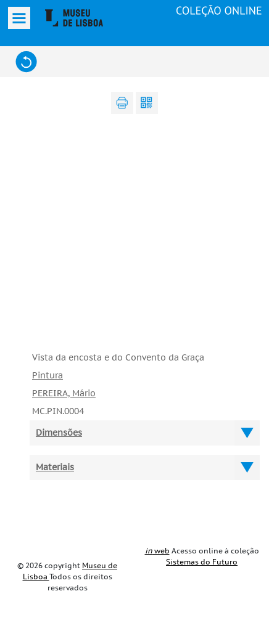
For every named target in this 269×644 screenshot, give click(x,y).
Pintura (48, 376)
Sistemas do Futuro (202, 562)
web (157, 551)
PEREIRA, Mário (64, 393)
